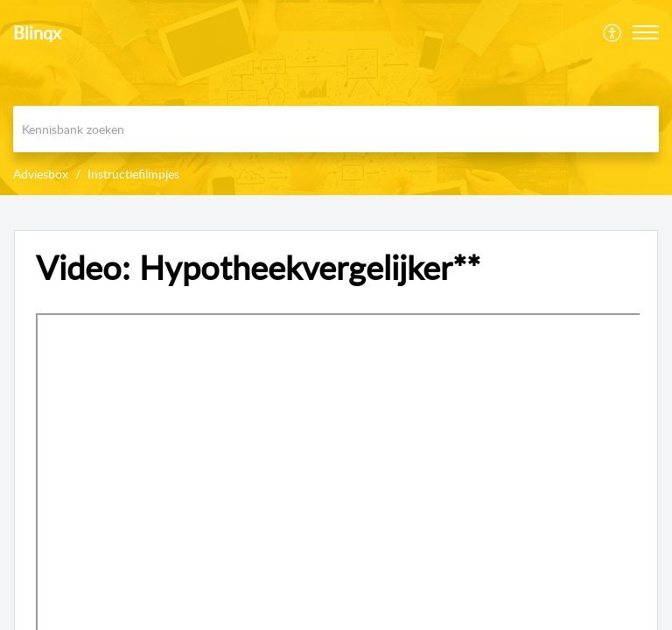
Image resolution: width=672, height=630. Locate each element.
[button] (613, 32)
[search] (336, 129)
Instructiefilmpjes (133, 174)
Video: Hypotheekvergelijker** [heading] (258, 268)
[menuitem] (613, 32)
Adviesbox (41, 174)
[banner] (336, 98)
